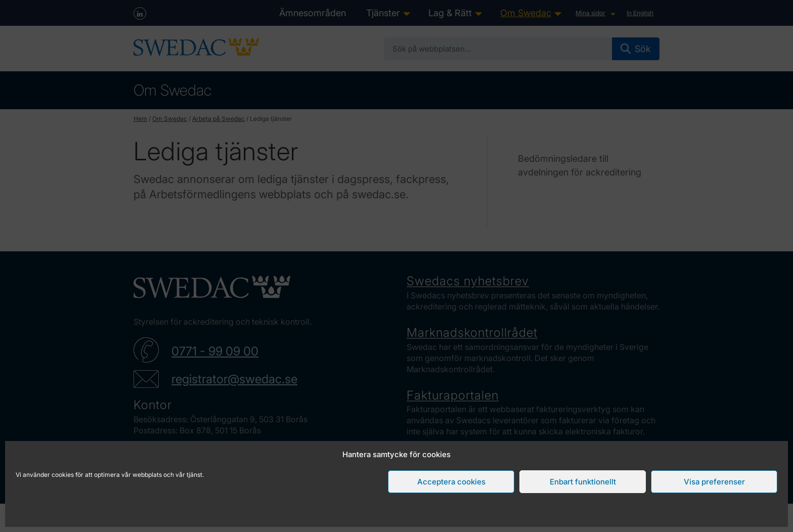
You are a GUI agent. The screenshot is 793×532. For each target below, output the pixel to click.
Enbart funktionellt (583, 482)
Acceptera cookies (451, 482)
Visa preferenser (714, 482)
